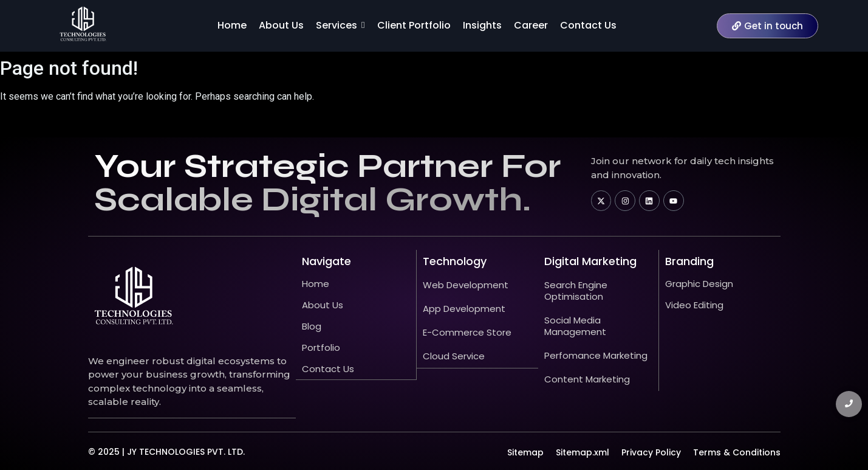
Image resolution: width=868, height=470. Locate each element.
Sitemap (525, 452)
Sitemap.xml (583, 452)
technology (455, 261)
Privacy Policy (651, 452)
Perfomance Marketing (596, 355)
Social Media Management (575, 326)
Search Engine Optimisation (576, 291)
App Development (464, 309)
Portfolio (321, 347)
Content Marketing (587, 379)
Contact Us (328, 369)
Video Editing (694, 305)
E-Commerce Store (467, 332)
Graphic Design (699, 284)
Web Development (466, 285)
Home (316, 284)
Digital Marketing (590, 261)
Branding (689, 261)
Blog (312, 326)
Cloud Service (454, 356)
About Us (323, 305)
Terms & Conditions (737, 452)
